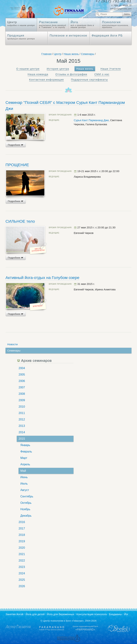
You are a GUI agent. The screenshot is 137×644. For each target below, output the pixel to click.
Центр (58, 54)
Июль (24, 484)
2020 (22, 548)
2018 (22, 535)
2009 (22, 400)
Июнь (24, 477)
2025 (22, 580)
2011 (22, 413)
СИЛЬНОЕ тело (20, 221)
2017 (22, 528)
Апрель (25, 464)
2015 (22, 439)
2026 (22, 586)
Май (23, 471)
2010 (22, 407)
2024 (22, 573)
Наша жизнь (71, 54)
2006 (22, 381)
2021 (22, 554)
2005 (22, 375)
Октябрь (26, 503)
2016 (22, 522)
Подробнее (16, 145)
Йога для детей (35, 614)
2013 (22, 426)
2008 (22, 394)
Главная (46, 54)
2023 (22, 567)
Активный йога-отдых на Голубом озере (42, 278)
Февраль (26, 452)
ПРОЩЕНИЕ (17, 165)
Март (24, 458)
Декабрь (26, 516)
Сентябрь (27, 496)
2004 (22, 368)
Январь (25, 445)
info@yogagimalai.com (121, 9)
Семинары (88, 54)
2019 (22, 541)
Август (25, 490)
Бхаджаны (115, 614)
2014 (22, 432)
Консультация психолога (92, 614)
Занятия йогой (14, 614)
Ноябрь (25, 509)
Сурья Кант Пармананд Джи (91, 120)
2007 (22, 387)
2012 (22, 419)
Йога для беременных (60, 614)
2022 (22, 561)
